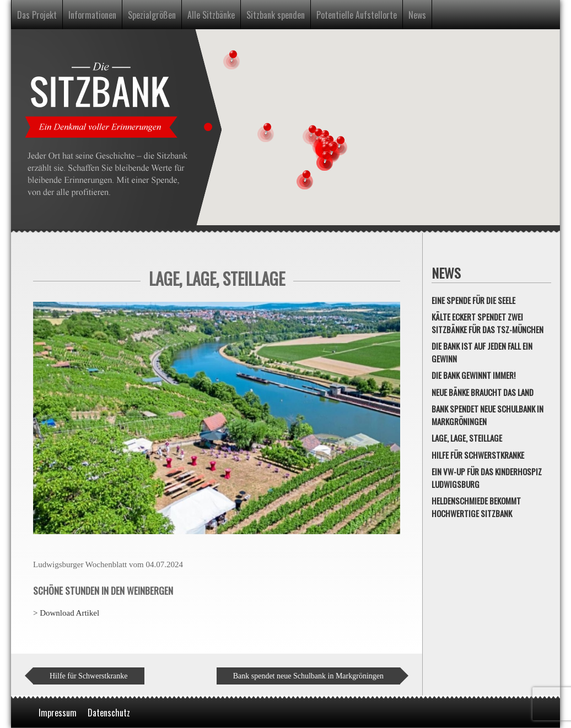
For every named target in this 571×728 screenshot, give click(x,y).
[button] (266, 132)
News (417, 15)
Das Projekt (37, 15)
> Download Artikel (66, 613)
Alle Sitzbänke (211, 15)
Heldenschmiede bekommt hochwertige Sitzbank (476, 507)
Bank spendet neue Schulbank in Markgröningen (308, 676)
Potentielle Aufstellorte (357, 15)
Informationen (92, 15)
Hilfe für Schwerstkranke (89, 676)
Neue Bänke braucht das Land (483, 392)
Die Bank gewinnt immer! (473, 375)
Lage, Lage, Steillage (467, 438)
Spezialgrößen (152, 15)
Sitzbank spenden (276, 15)
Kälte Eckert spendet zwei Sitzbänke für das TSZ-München (487, 323)
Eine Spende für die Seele (473, 300)
